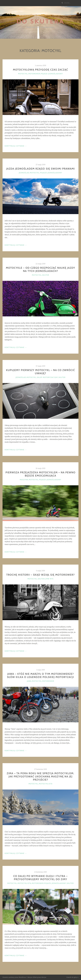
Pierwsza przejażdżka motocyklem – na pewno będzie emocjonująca (40, 474)
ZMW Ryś (49, 579)
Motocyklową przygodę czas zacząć (41, 70)
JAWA (29, 681)
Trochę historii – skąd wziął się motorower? (40, 575)
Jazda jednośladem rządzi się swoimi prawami (40, 169)
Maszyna (24, 480)
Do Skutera (41, 21)
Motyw (44, 977)
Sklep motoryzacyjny (47, 377)
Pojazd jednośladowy (52, 74)
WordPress (22, 977)
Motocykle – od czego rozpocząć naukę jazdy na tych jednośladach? (40, 269)
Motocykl (23, 74)
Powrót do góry (73, 977)
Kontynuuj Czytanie (16, 146)
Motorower (34, 74)
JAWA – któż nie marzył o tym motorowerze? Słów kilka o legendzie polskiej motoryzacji (40, 675)
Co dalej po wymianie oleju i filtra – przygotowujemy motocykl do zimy (40, 878)
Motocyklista (46, 784)
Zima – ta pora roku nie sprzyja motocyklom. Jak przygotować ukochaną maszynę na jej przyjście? (41, 776)
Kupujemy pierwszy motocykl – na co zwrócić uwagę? (40, 372)
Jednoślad (24, 173)
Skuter (46, 275)
